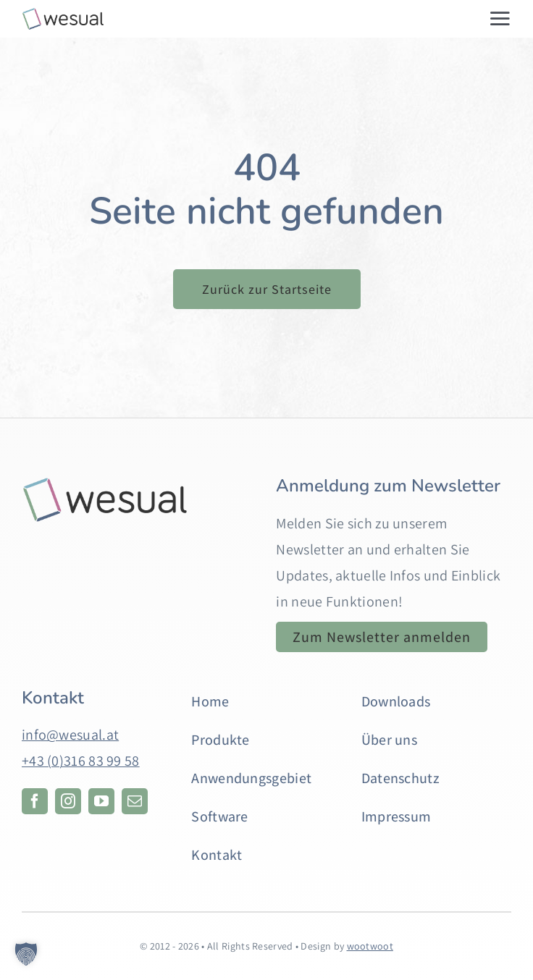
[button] (26, 954)
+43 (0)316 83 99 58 (81, 761)
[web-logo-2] (63, 14)
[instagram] (68, 801)
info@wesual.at (70, 735)
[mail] (135, 801)
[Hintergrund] (105, 483)
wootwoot (370, 946)
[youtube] (101, 801)
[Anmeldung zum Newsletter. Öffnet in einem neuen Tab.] (382, 637)
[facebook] (35, 801)
